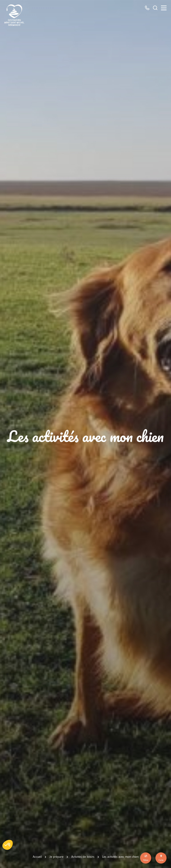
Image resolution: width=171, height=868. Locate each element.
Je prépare (56, 857)
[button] (8, 845)
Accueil (37, 857)
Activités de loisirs (83, 857)
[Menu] (164, 8)
